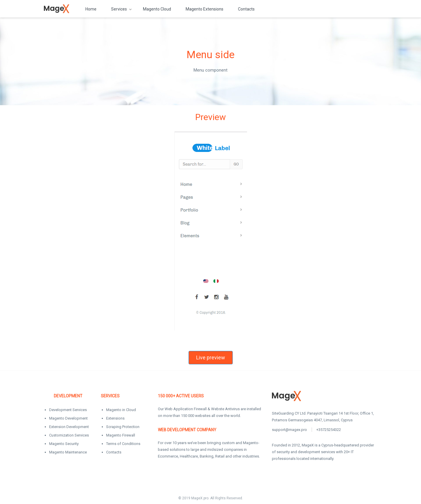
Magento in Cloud (121, 410)
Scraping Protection (123, 427)
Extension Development (69, 427)
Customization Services (69, 435)
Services (119, 9)
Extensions (115, 418)
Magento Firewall (121, 435)
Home (91, 9)
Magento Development (68, 418)
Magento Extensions (205, 9)
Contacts (246, 9)
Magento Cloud (157, 9)
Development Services (68, 410)
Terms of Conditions (123, 444)
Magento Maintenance (68, 452)
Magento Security (64, 444)
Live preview (211, 357)
